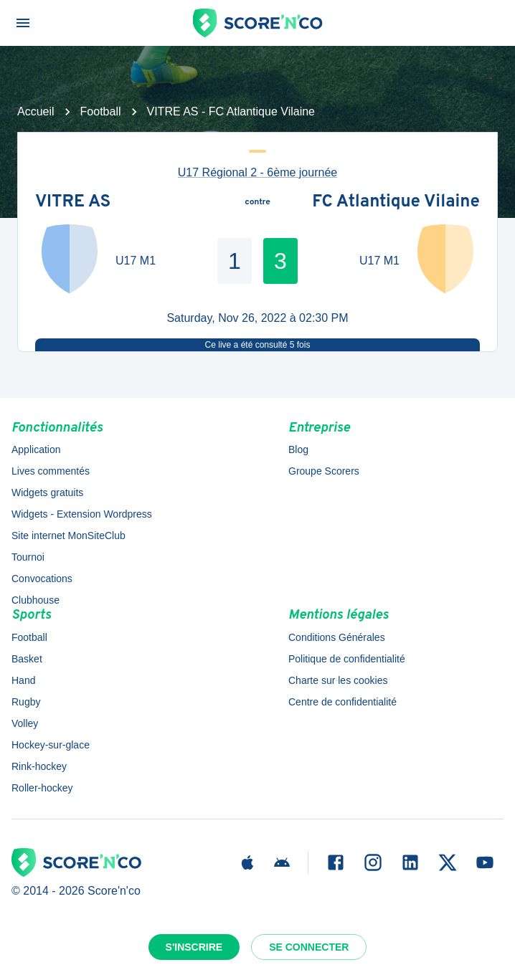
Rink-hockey (39, 766)
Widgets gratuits (47, 493)
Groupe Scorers (324, 471)
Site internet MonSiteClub (68, 536)
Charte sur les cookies (338, 680)
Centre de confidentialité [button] (342, 702)
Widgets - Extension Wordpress (82, 514)
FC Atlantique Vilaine (396, 203)
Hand (23, 680)
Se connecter (309, 947)
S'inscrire (194, 947)
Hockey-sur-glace (51, 745)
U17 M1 (136, 261)
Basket (27, 659)
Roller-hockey (42, 788)
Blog (298, 449)
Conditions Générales (337, 637)
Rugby (26, 702)
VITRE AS (73, 203)
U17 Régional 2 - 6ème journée (257, 172)
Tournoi (28, 557)
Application (36, 449)
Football (101, 111)
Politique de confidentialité (347, 659)
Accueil (36, 111)
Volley (25, 723)
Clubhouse (36, 600)
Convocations (42, 579)
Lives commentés (51, 471)
